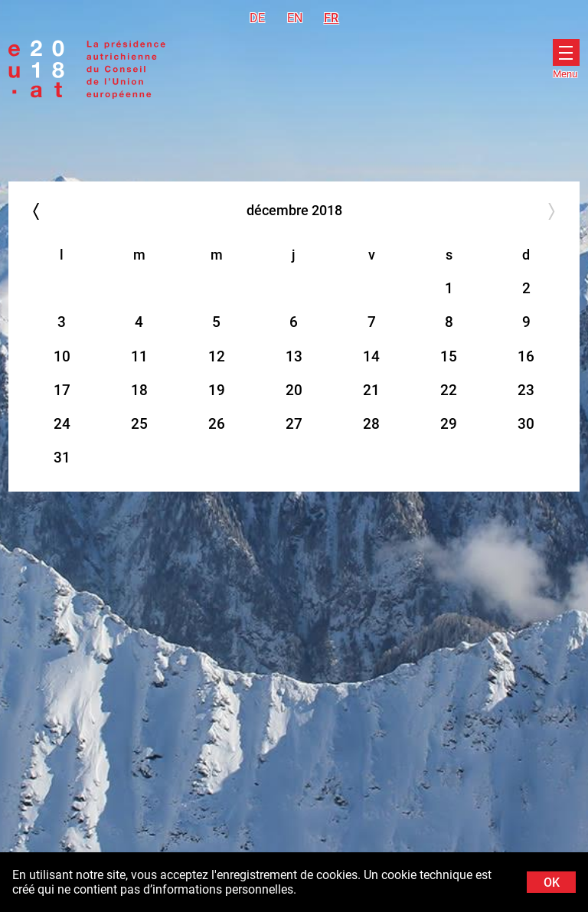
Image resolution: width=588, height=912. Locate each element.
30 (526, 424)
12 (217, 356)
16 (526, 356)
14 (371, 356)
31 (62, 458)
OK (552, 883)
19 (217, 390)
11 (139, 356)
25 (139, 424)
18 (139, 390)
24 (62, 424)
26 (217, 424)
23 (526, 390)
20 (294, 390)
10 (62, 356)
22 (449, 390)
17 (62, 390)
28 (371, 424)
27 (294, 424)
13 (294, 356)
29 (449, 424)
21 (371, 390)
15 (449, 356)
